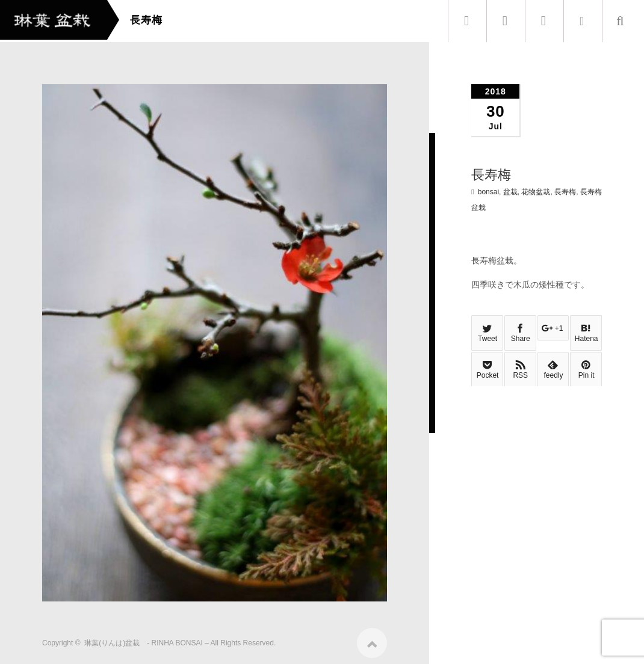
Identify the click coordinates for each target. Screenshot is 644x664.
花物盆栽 (536, 192)
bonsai (488, 192)
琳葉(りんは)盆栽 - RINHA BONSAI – (147, 639)
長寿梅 (565, 192)
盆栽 (510, 192)
